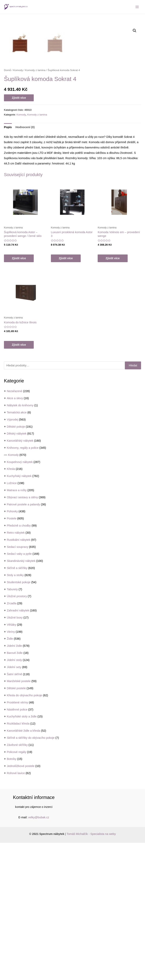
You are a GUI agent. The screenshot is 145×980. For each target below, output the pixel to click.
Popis (8, 264)
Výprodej (12, 557)
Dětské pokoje (16, 564)
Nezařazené (14, 528)
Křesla (11, 606)
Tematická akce (17, 550)
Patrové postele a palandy (23, 642)
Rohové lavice (16, 910)
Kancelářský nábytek (20, 578)
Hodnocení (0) (25, 264)
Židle (10, 776)
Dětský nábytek (17, 571)
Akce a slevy (15, 535)
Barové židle (15, 790)
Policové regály (16, 889)
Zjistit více (19, 235)
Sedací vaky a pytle (19, 691)
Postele (12, 656)
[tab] (8, 265)
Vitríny (11, 769)
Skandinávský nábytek (21, 698)
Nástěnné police (17, 847)
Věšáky (11, 762)
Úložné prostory (17, 733)
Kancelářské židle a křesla (23, 868)
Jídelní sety (14, 804)
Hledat (133, 503)
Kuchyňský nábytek (19, 613)
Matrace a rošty (17, 627)
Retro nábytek (16, 670)
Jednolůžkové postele (21, 903)
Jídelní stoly (14, 797)
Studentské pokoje (19, 719)
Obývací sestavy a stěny (22, 635)
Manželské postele (19, 818)
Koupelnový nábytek (20, 599)
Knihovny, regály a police (23, 585)
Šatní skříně (14, 811)
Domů (7, 207)
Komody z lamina (35, 207)
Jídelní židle (14, 783)
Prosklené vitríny (17, 840)
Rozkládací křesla (18, 861)
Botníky (12, 896)
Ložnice (12, 620)
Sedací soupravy (17, 684)
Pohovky (12, 649)
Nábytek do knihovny (20, 543)
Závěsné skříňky (17, 882)
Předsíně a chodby (19, 663)
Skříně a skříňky (17, 705)
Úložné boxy (15, 755)
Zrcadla (12, 741)
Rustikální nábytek (18, 677)
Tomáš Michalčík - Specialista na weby (91, 971)
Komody (13, 592)
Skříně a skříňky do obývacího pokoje (31, 875)
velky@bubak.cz (39, 955)
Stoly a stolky (15, 712)
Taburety (12, 727)
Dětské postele (16, 825)
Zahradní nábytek (18, 748)
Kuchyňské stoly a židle (22, 854)
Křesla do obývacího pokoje (24, 833)
